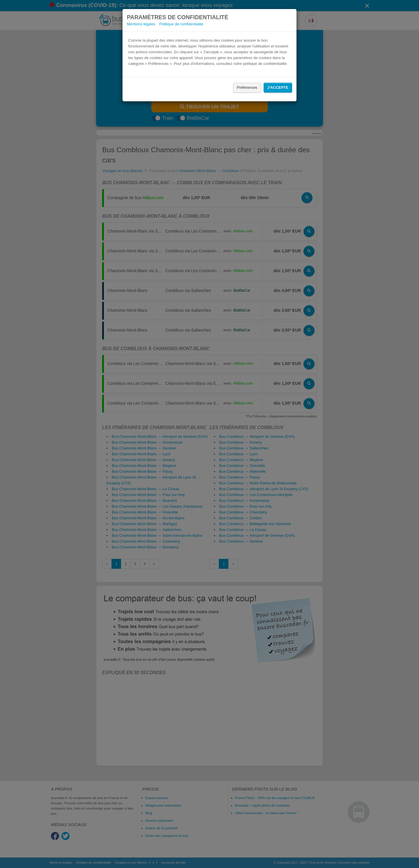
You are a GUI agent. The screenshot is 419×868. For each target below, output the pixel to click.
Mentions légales (141, 24)
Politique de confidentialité (181, 24)
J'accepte (278, 87)
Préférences (247, 87)
